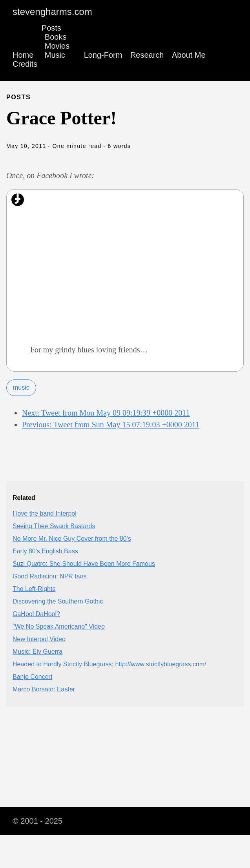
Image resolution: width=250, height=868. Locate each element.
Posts (51, 28)
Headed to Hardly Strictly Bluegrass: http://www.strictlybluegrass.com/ (109, 664)
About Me (189, 55)
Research (147, 55)
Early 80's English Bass (45, 551)
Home (23, 55)
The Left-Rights (34, 589)
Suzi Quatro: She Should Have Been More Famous (84, 564)
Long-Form (103, 55)
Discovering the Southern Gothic (58, 601)
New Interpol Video (39, 639)
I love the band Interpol (45, 513)
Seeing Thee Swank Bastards (54, 526)
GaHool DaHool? (36, 614)
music (21, 387)
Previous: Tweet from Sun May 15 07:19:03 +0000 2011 (111, 425)
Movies (57, 46)
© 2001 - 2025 (37, 821)
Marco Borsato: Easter (44, 689)
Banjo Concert (32, 677)
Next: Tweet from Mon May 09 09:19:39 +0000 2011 (106, 413)
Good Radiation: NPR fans (50, 576)
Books (56, 37)
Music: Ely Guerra (37, 652)
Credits (25, 64)
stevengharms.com (52, 12)
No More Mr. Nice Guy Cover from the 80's (72, 539)
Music (55, 55)
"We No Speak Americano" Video (59, 626)
